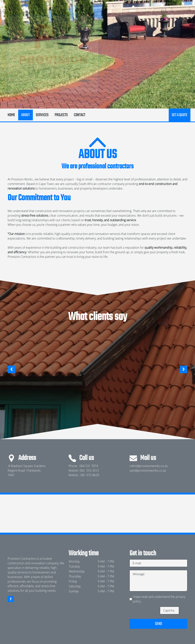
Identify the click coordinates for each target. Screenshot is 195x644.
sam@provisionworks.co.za (148, 470)
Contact (80, 115)
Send (159, 624)
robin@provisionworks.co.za (148, 466)
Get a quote (180, 115)
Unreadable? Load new (184, 610)
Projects (61, 115)
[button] (11, 369)
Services (42, 115)
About (25, 115)
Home (11, 115)
